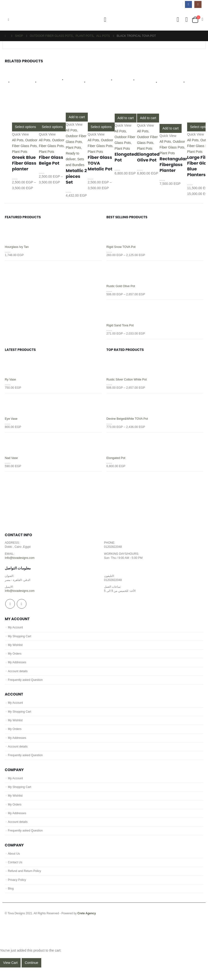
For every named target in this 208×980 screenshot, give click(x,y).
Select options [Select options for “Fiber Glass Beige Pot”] (52, 127)
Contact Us (15, 874)
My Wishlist (16, 650)
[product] (25, 96)
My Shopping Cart (20, 641)
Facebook (10, 608)
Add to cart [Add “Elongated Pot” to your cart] (126, 118)
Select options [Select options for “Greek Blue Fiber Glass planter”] (25, 127)
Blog (11, 901)
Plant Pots (20, 152)
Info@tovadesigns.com (20, 561)
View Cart (10, 975)
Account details (18, 677)
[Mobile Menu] (9, 20)
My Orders (15, 659)
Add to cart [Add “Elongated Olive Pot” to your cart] (148, 118)
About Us (14, 865)
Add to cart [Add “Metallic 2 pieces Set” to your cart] (77, 117)
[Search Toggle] (105, 20)
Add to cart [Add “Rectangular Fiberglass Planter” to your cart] (171, 128)
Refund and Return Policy (25, 883)
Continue (31, 975)
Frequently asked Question (26, 686)
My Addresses (17, 668)
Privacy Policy (17, 892)
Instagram (22, 608)
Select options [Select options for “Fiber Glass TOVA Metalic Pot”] (101, 127)
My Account (16, 632)
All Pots (18, 140)
